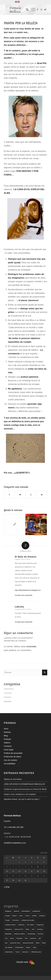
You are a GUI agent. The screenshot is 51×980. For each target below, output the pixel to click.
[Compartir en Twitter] (20, 495)
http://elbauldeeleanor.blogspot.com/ (28, 590)
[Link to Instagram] (41, 10)
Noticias (7, 732)
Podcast (7, 739)
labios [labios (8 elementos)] (28, 929)
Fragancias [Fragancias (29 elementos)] (40, 925)
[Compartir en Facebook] (9, 495)
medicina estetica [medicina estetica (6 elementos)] (19, 934)
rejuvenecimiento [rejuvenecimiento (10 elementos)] (28, 943)
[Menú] (32, 10)
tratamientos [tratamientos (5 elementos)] (9, 952)
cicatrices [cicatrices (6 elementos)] (42, 916)
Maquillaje (8, 701)
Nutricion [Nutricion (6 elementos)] (41, 934)
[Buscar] (26, 10)
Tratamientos (9, 689)
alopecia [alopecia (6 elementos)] (16, 911)
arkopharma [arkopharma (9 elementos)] (36, 911)
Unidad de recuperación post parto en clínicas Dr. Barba (25, 789)
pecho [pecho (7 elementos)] (12, 938)
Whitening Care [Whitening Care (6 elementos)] (36, 952)
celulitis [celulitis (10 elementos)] (34, 916)
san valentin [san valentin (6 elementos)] (9, 947)
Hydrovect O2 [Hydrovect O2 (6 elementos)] (19, 929)
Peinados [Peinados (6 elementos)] (19, 938)
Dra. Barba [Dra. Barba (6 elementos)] (31, 925)
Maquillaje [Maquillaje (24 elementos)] (8, 934)
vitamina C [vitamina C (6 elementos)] (25, 952)
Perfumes (7, 697)
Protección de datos (12, 757)
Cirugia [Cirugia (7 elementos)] (7, 920)
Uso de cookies (10, 760)
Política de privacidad (13, 753)
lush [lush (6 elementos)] (33, 929)
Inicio (6, 729)
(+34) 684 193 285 (15, 827)
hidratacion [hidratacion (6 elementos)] (8, 929)
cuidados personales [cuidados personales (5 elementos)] (28, 920)
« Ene (7, 887)
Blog (6, 736)
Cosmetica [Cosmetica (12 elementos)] (15, 920)
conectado (31, 646)
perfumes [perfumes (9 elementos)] (33, 938)
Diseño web (25, 962)
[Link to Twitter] (45, 10)
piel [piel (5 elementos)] (40, 938)
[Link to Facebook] (38, 10)
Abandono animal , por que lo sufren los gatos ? (22, 799)
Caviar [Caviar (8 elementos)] (27, 916)
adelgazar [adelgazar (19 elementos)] (8, 911)
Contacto (8, 746)
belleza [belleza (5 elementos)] (15, 916)
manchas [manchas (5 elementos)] (40, 929)
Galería (7, 743)
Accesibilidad (9, 764)
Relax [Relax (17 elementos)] (38, 943)
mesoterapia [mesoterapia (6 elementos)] (31, 934)
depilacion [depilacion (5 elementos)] (21, 925)
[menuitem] (26, 10)
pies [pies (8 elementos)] (6, 943)
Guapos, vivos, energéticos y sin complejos (20, 794)
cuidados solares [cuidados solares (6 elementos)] (10, 925)
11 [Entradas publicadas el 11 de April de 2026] (38, 867)
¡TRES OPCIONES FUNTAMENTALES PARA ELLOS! (25, 784)
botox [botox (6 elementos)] (21, 916)
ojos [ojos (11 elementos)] (6, 938)
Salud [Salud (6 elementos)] (44, 943)
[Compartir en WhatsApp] (31, 495)
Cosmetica (8, 693)
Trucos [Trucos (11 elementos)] (17, 952)
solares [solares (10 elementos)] (28, 947)
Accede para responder (24, 595)
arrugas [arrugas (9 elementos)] (7, 916)
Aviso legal (8, 750)
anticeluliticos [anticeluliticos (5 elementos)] (26, 911)
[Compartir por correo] (42, 495)
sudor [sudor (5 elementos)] (35, 947)
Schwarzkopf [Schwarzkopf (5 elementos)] (19, 947)
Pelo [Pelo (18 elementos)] (26, 938)
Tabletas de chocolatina (13, 779)
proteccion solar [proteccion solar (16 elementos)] (15, 943)
